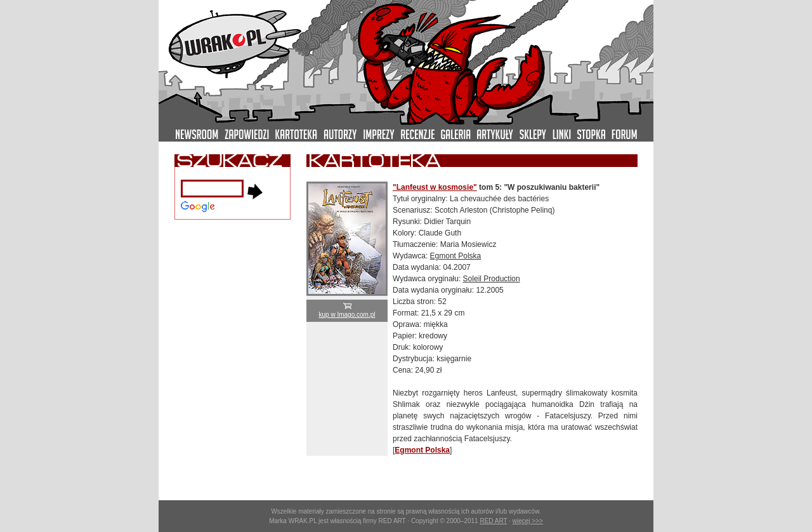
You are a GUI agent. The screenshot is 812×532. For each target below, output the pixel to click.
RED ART (493, 521)
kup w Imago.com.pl (347, 311)
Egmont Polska (456, 256)
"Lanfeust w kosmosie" (435, 187)
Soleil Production (492, 279)
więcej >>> (528, 521)
